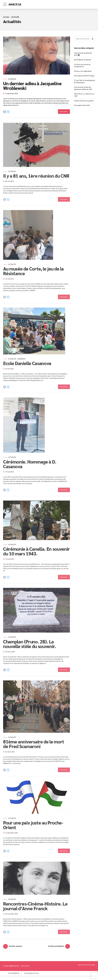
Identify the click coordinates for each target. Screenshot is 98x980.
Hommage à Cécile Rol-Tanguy (84, 76)
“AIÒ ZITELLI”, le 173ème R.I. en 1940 (84, 95)
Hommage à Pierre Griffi (82, 105)
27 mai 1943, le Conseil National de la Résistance (84, 82)
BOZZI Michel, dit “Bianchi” (83, 60)
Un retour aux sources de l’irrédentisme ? (82, 66)
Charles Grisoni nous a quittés (84, 101)
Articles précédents (56, 946)
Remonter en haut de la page (86, 965)
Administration (25, 966)
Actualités (12, 79)
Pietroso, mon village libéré (83, 71)
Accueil (6, 17)
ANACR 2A (15, 4)
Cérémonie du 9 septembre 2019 (83, 54)
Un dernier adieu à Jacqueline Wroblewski (32, 86)
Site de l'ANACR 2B (14, 973)
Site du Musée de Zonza (31, 973)
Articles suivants (16, 946)
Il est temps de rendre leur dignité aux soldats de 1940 (83, 88)
